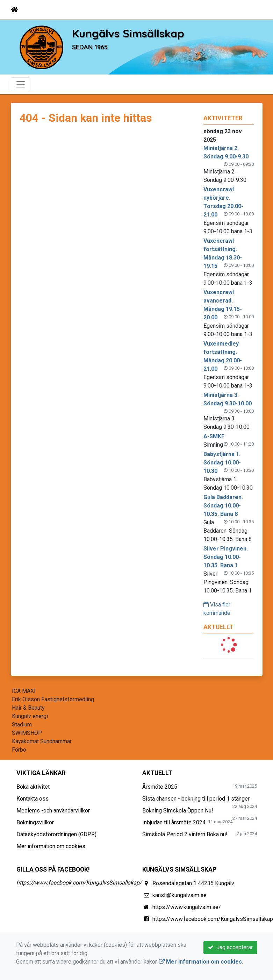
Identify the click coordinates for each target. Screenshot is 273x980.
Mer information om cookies (51, 846)
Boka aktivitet (33, 787)
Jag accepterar (230, 947)
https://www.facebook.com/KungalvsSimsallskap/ (79, 883)
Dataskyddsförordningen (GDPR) (56, 834)
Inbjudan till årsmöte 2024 (174, 822)
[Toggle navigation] (253, 10)
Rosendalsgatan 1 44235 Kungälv (193, 883)
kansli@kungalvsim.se (179, 895)
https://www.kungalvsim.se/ (187, 907)
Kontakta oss (33, 799)
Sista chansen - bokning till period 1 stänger (196, 799)
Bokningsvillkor (35, 822)
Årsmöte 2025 (160, 787)
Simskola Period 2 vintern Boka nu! (185, 834)
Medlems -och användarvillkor (53, 811)
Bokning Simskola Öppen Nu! (178, 811)
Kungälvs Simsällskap (128, 33)
